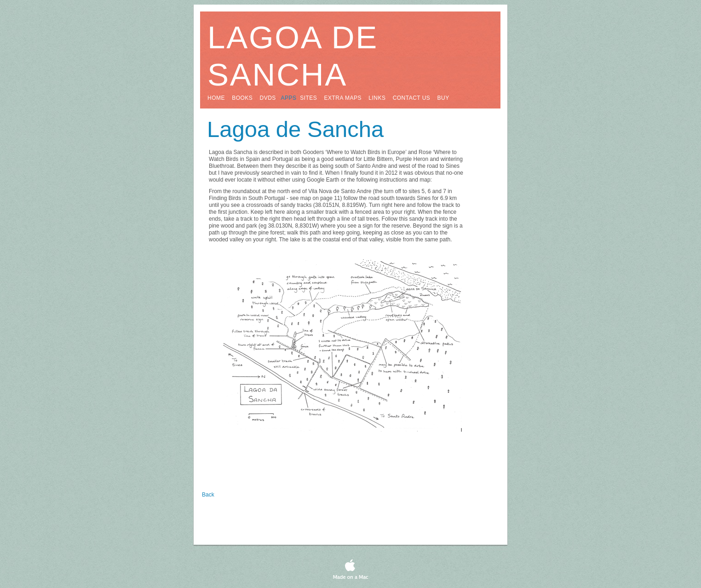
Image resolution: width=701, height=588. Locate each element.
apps (289, 98)
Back (208, 495)
